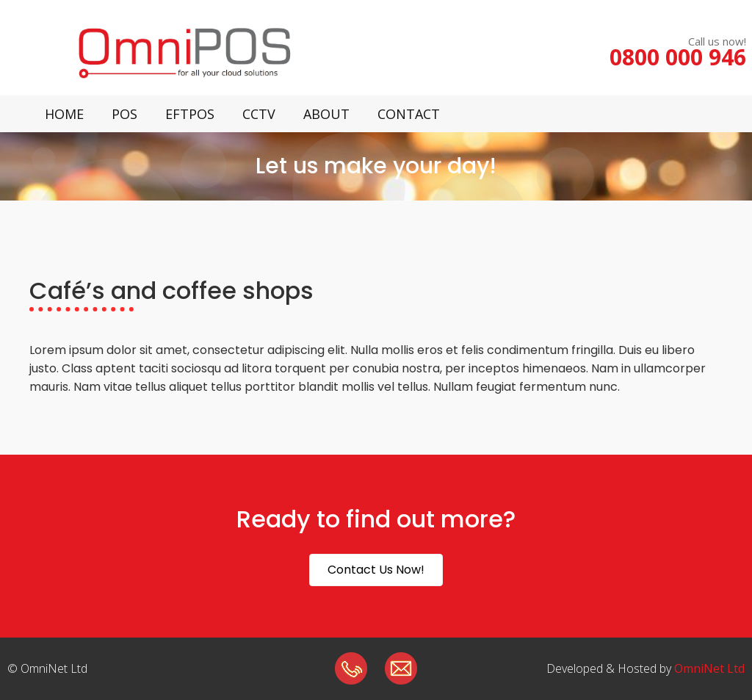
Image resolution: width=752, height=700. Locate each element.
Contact (409, 114)
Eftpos (190, 114)
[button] (376, 570)
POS (124, 114)
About (326, 114)
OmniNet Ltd (709, 668)
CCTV (259, 114)
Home (64, 114)
